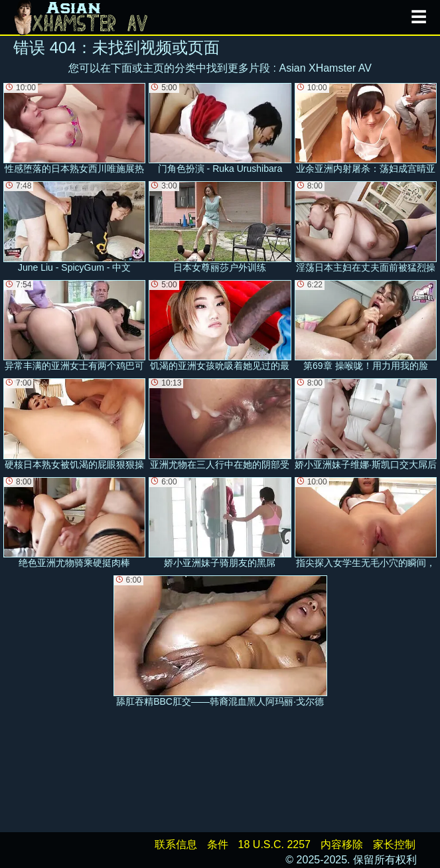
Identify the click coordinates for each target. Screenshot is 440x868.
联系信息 (176, 844)
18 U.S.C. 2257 (274, 844)
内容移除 (342, 844)
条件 (218, 844)
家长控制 (394, 844)
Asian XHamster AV (326, 68)
